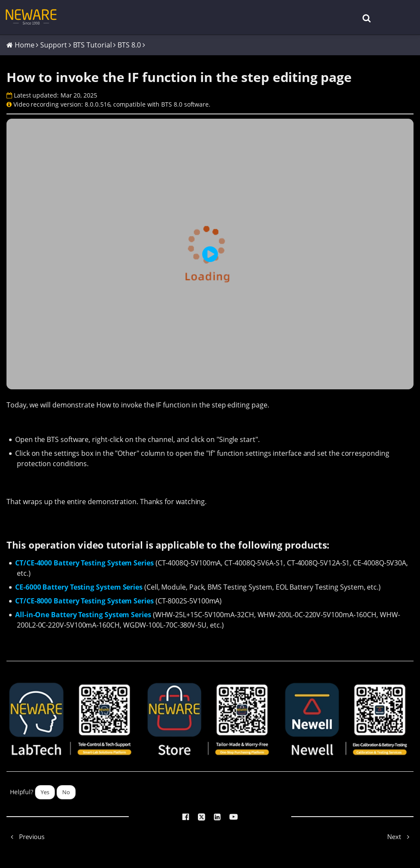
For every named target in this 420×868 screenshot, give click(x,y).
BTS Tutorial (92, 45)
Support (53, 45)
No (66, 792)
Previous (25, 836)
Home (25, 45)
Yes (45, 792)
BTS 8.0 (129, 45)
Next (400, 836)
